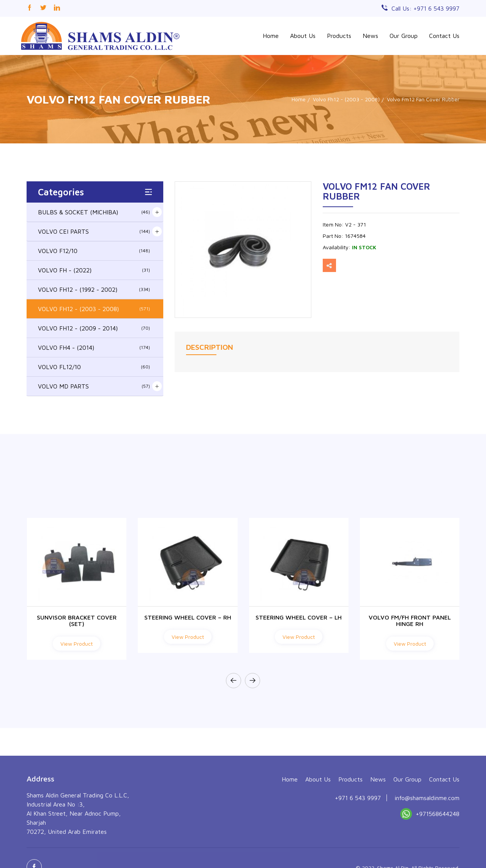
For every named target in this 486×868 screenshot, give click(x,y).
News (370, 36)
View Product (77, 644)
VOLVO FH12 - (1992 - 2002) (94, 289)
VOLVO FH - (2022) (94, 270)
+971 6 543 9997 (358, 848)
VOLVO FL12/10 (94, 367)
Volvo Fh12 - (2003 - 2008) (346, 99)
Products (339, 36)
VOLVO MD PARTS (94, 386)
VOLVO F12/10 (94, 251)
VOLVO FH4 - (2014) (94, 348)
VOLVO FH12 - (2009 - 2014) (94, 328)
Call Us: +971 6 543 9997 (425, 8)
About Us (303, 36)
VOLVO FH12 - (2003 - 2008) (94, 309)
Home (271, 36)
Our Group (404, 36)
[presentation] (234, 681)
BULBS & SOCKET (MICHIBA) (94, 212)
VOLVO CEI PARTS (94, 231)
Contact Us (444, 36)
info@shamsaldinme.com (427, 848)
